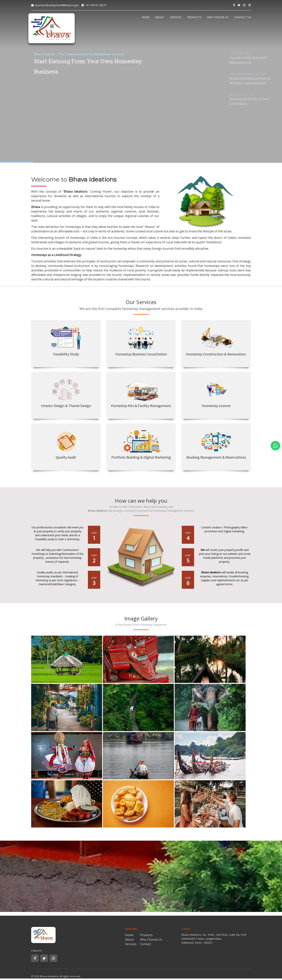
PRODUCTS (194, 17)
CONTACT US (242, 17)
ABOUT (160, 17)
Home (129, 935)
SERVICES (176, 17)
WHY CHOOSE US (218, 17)
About (129, 939)
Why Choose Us (151, 939)
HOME (146, 17)
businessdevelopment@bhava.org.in (57, 5)
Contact (146, 944)
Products (146, 935)
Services (131, 944)
